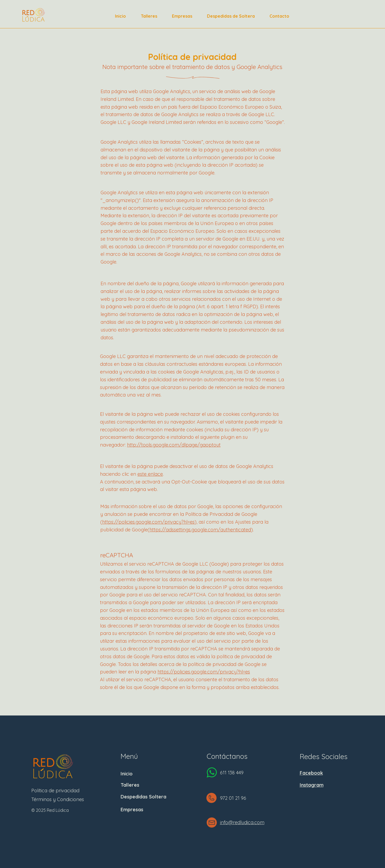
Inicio (127, 774)
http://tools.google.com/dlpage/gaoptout (174, 445)
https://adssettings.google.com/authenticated (200, 530)
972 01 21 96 (233, 798)
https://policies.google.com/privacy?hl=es (148, 522)
